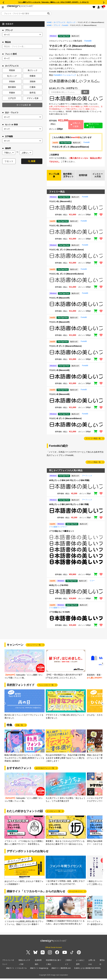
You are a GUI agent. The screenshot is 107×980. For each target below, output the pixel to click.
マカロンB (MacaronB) (59, 373)
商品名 (7, 42)
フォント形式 (9, 54)
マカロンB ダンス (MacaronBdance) (65, 422)
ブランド (8, 30)
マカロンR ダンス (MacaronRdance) (70, 147)
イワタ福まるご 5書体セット (62, 534)
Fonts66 (65, 25)
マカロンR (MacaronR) (59, 301)
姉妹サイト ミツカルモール (16, 970)
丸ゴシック (71, 22)
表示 (85, 92)
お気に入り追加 (75, 125)
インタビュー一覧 (53, 814)
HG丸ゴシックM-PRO (59, 589)
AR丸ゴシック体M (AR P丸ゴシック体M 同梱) (69, 484)
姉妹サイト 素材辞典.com (61, 970)
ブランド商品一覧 (94, 465)
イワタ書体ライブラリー (58, 530)
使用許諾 (83, 177)
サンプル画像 (54, 177)
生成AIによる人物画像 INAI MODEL (87, 970)
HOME (49, 22)
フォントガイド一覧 (46, 688)
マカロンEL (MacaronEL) (60, 205)
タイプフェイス (59, 22)
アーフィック (87, 479)
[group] (25, 668)
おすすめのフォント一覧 (45, 771)
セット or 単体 (10, 125)
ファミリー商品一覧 (93, 442)
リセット (9, 161)
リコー (92, 584)
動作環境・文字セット (69, 177)
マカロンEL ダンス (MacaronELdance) (66, 253)
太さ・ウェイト (10, 112)
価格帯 (7, 148)
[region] (76, 99)
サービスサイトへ (76, 895)
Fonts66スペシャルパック (65, 75)
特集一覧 (20, 728)
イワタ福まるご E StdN (59, 615)
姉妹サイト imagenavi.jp (39, 970)
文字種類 (8, 136)
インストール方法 (98, 177)
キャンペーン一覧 (34, 648)
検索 (32, 161)
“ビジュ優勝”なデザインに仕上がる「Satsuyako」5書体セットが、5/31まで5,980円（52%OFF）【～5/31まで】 (53, 2)
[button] (103, 667)
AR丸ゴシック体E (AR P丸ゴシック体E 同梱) (69, 508)
